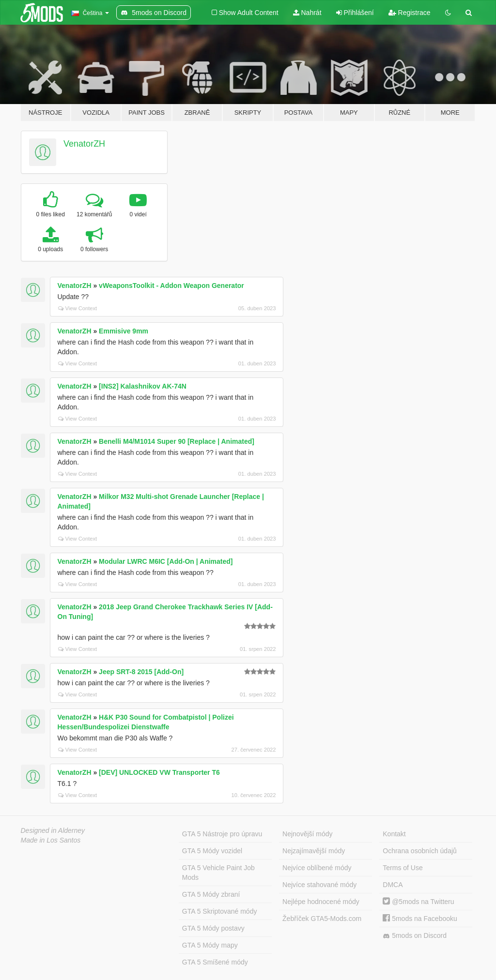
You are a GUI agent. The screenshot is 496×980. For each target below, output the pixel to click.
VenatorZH (84, 144)
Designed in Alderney (53, 830)
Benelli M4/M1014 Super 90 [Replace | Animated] (177, 441)
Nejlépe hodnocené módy (321, 902)
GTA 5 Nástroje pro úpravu (222, 834)
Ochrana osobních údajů (420, 851)
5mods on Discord (415, 936)
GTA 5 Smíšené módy (215, 962)
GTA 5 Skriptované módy (220, 911)
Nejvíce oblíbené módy (317, 868)
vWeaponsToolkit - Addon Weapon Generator (171, 286)
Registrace (410, 13)
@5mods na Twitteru (418, 902)
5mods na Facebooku (420, 919)
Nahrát (307, 13)
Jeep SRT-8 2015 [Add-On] (141, 672)
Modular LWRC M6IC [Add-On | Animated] (166, 561)
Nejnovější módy (308, 834)
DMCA (393, 885)
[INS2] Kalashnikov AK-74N (143, 386)
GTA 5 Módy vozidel (212, 851)
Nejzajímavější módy (314, 851)
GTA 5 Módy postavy (213, 928)
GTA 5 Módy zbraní (211, 894)
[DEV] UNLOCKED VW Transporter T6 (159, 772)
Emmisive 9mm (124, 331)
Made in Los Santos (51, 840)
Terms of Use (403, 868)
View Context (78, 308)
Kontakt (394, 834)
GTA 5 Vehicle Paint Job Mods (218, 873)
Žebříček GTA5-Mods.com (322, 919)
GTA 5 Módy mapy (210, 945)
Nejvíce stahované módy (319, 885)
